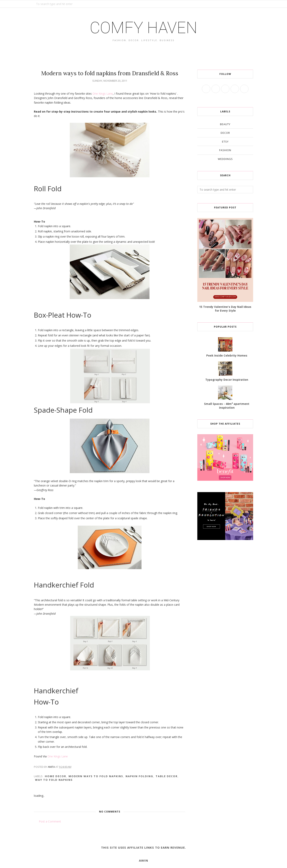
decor (225, 133)
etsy (225, 142)
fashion (225, 150)
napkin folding (139, 776)
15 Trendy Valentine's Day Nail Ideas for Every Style (225, 309)
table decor (167, 776)
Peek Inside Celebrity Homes (227, 355)
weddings (225, 159)
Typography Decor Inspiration (227, 380)
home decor (56, 776)
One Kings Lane (103, 94)
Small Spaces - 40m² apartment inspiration (227, 406)
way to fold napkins (54, 780)
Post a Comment (50, 821)
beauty (225, 124)
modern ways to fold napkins (96, 776)
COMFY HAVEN (143, 28)
